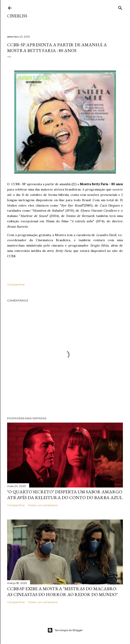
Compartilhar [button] (16, 284)
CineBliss (17, 16)
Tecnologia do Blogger (65, 630)
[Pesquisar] (120, 7)
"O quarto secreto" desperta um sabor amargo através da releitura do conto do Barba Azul (65, 495)
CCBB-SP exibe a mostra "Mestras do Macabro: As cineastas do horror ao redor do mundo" (62, 592)
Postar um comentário (43, 505)
